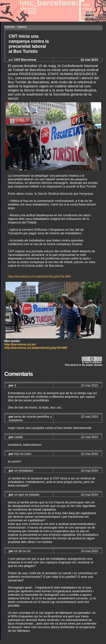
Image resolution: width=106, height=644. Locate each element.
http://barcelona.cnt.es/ (20, 344)
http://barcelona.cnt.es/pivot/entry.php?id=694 (39, 276)
